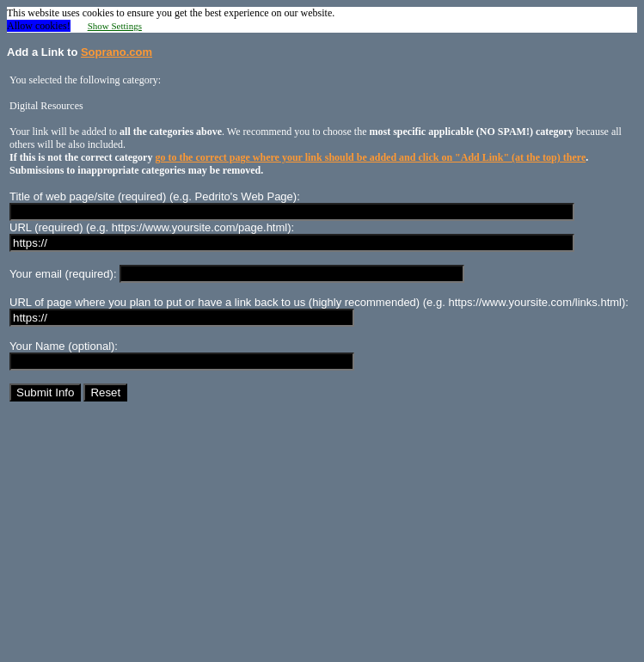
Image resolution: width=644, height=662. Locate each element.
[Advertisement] (322, 535)
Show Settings (115, 26)
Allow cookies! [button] (39, 26)
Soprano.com (117, 52)
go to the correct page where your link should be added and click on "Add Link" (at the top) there (370, 157)
